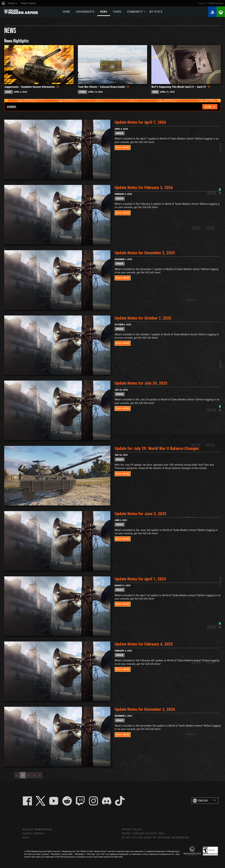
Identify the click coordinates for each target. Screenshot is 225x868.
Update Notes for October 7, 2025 (144, 318)
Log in (201, 3)
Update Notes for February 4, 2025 (145, 644)
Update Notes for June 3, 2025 (142, 514)
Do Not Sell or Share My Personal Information (155, 838)
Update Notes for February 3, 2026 (145, 188)
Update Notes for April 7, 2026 (141, 122)
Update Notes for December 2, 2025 (146, 253)
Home (66, 12)
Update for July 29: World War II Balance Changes (158, 448)
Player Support (33, 834)
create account (216, 3)
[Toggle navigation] (210, 107)
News (104, 12)
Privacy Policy (132, 830)
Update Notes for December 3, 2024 (146, 709)
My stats (156, 12)
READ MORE (123, 147)
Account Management (38, 830)
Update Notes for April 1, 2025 (141, 579)
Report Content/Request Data (143, 834)
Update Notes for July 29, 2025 (142, 383)
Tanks (117, 12)
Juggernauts (85, 12)
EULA (26, 838)
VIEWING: (12, 107)
